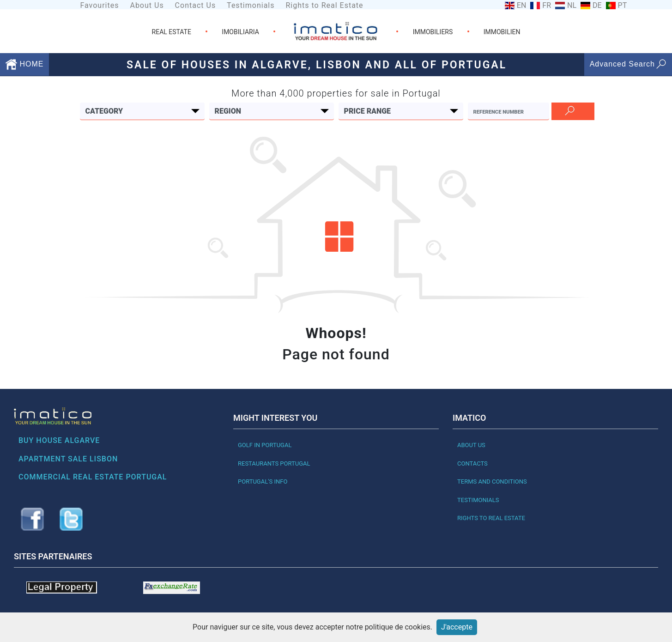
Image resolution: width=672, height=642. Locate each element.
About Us (147, 5)
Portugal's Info (263, 481)
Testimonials (251, 5)
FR (547, 6)
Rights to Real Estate (324, 5)
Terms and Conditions (492, 481)
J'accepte (457, 627)
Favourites (99, 5)
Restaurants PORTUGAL (274, 463)
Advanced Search (628, 64)
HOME (24, 64)
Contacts (472, 463)
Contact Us (196, 5)
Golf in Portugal (265, 445)
